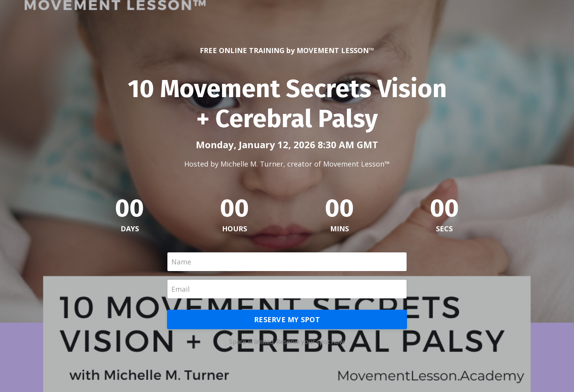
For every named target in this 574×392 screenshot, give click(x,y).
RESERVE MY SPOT (287, 319)
